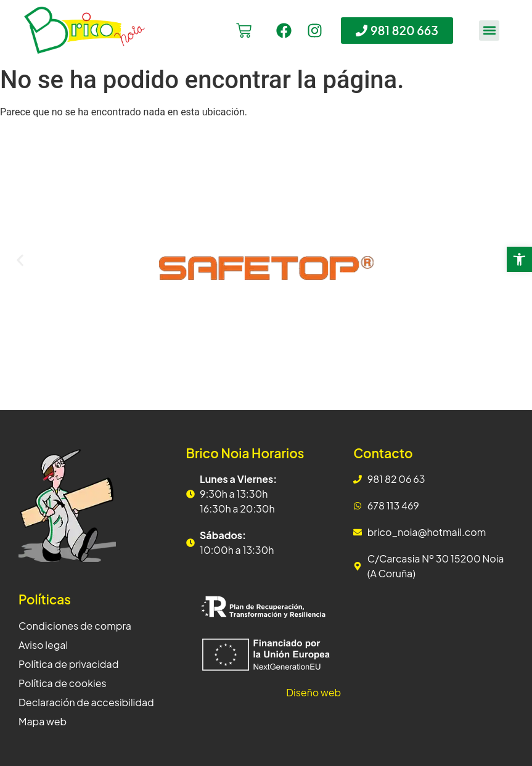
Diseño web (313, 692)
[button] (489, 31)
